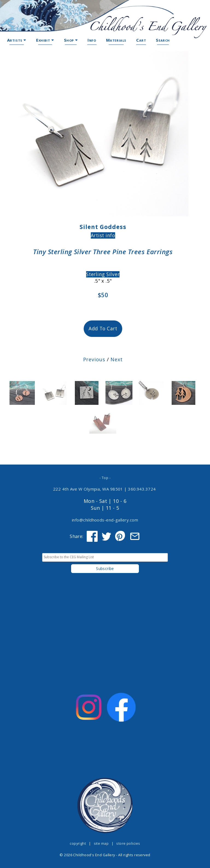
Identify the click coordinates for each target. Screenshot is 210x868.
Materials (116, 40)
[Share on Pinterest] (121, 536)
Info (92, 40)
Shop (71, 40)
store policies (128, 843)
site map (101, 843)
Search (163, 40)
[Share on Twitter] (106, 536)
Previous (94, 359)
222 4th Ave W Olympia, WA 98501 (88, 489)
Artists (17, 40)
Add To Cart (103, 329)
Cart (141, 40)
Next (117, 359)
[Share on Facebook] (92, 536)
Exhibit (45, 40)
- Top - (105, 478)
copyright (78, 843)
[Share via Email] (135, 536)
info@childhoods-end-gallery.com (105, 520)
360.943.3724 (142, 489)
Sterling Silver (103, 274)
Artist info (103, 235)
